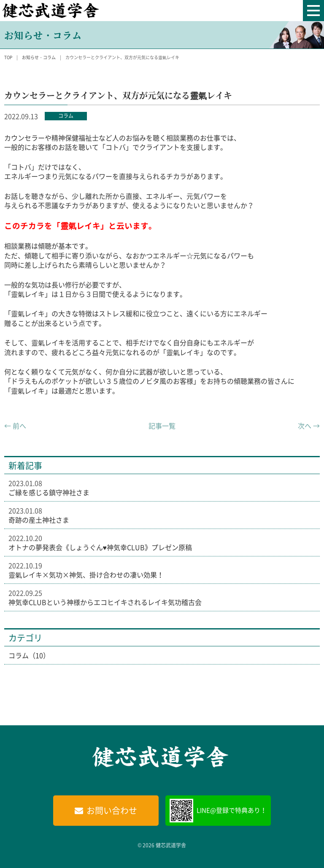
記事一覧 (162, 426)
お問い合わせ (112, 810)
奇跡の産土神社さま (39, 520)
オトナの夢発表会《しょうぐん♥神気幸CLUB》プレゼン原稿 (100, 547)
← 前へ (15, 426)
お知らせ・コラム (39, 57)
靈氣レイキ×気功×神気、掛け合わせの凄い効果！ (86, 575)
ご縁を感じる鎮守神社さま (49, 492)
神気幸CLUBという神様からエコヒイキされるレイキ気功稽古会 (105, 602)
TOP (8, 57)
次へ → (309, 426)
